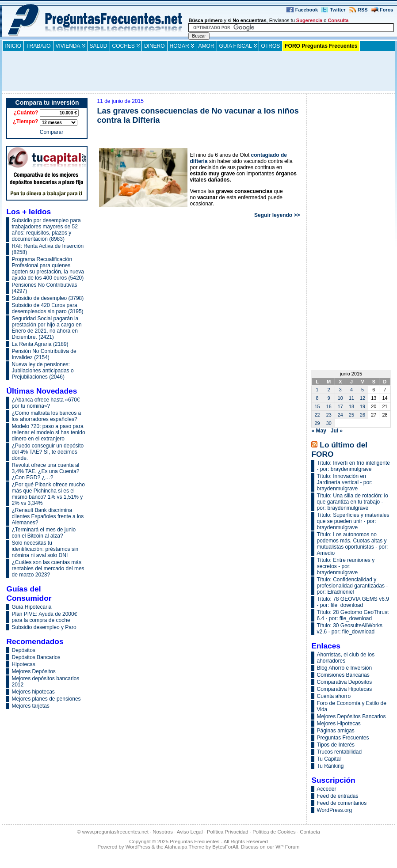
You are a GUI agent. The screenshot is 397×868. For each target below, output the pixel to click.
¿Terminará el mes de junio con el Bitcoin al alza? (44, 533)
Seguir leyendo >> (277, 215)
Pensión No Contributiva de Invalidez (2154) (44, 354)
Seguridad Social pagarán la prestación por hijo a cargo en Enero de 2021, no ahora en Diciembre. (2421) (46, 328)
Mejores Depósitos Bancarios (351, 716)
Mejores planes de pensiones (46, 699)
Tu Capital (328, 759)
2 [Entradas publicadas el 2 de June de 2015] (329, 390)
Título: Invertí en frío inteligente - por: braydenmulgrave (353, 466)
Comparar (52, 132)
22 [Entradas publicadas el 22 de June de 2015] (317, 415)
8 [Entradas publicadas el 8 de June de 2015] (317, 398)
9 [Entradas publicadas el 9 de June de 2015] (329, 398)
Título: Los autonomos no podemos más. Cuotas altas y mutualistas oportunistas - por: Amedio (352, 544)
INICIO (13, 46)
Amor (206, 46)
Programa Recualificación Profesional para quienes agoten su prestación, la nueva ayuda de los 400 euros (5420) (48, 269)
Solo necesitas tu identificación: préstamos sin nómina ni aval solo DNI (45, 549)
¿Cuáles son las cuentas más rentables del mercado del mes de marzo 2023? (48, 569)
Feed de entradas (337, 796)
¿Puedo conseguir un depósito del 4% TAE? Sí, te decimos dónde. (48, 452)
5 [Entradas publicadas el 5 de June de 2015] (363, 390)
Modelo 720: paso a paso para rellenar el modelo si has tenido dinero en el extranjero (48, 432)
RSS (363, 10)
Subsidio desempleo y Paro (44, 627)
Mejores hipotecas (33, 692)
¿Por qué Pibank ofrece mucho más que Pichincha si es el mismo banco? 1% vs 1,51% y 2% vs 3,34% (48, 494)
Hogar (179, 46)
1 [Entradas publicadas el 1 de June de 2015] (317, 390)
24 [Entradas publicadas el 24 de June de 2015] (340, 415)
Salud (99, 46)
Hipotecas (23, 664)
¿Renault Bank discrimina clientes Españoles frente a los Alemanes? (48, 516)
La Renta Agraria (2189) (40, 344)
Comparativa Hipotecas (344, 689)
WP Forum (287, 847)
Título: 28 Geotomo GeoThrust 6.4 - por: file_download (353, 615)
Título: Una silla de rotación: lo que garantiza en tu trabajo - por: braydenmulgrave (352, 502)
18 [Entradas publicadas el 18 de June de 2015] (351, 406)
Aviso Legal (190, 832)
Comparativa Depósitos (344, 682)
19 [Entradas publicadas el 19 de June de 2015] (363, 406)
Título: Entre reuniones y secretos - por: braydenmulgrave (345, 566)
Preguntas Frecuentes (343, 738)
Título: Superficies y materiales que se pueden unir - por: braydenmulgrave (353, 521)
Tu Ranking (330, 766)
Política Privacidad (228, 832)
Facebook (307, 10)
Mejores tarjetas (30, 706)
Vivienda (68, 46)
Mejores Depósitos (33, 671)
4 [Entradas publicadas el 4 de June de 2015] (351, 390)
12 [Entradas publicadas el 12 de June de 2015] (363, 398)
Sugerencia (309, 20)
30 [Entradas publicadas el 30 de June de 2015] (329, 423)
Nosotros (163, 832)
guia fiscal (236, 46)
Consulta (338, 20)
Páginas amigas (335, 731)
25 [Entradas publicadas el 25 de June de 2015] (351, 415)
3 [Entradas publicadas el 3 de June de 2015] (340, 390)
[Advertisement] (198, 71)
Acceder (326, 789)
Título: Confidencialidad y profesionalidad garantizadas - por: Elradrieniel (352, 586)
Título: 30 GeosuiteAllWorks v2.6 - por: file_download (349, 629)
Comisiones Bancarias (343, 675)
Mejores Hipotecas (338, 724)
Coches (124, 46)
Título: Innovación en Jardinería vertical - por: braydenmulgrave (344, 482)
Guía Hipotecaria (31, 607)
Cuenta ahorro (334, 696)
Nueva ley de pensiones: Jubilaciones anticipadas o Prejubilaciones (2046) (42, 371)
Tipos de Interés (336, 745)
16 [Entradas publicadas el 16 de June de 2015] (329, 406)
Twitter (338, 10)
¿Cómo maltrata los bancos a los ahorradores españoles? (46, 416)
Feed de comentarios (342, 803)
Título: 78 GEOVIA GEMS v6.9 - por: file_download (353, 602)
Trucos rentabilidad (339, 752)
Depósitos (23, 650)
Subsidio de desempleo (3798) (48, 298)
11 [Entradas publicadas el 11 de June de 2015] (351, 398)
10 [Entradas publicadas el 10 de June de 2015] (340, 398)
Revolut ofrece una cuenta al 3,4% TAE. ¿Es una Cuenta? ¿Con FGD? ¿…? (45, 471)
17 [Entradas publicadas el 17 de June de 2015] (340, 406)
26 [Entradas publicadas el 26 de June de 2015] (363, 415)
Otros (271, 46)
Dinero (155, 46)
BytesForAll (225, 847)
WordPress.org (334, 810)
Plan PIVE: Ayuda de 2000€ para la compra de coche (44, 617)
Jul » (337, 431)
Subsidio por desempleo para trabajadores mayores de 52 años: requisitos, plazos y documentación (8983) (46, 230)
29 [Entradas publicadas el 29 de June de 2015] (317, 423)
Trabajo (38, 46)
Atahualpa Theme (184, 847)
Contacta (310, 832)
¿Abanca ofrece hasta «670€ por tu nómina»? (46, 403)
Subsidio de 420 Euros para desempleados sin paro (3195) (47, 308)
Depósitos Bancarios (36, 657)
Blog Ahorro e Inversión (344, 668)
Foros (387, 10)
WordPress (138, 847)
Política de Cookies (274, 832)
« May (319, 431)
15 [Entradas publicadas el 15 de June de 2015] (317, 406)
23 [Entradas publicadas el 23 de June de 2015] (329, 415)
